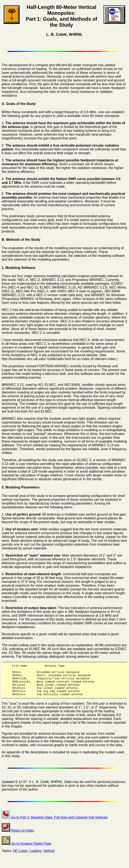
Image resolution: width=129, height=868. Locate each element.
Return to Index (18, 837)
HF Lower (20, 857)
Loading (36, 857)
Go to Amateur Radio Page (27, 850)
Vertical (49, 857)
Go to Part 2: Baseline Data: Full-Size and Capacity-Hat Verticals (55, 824)
